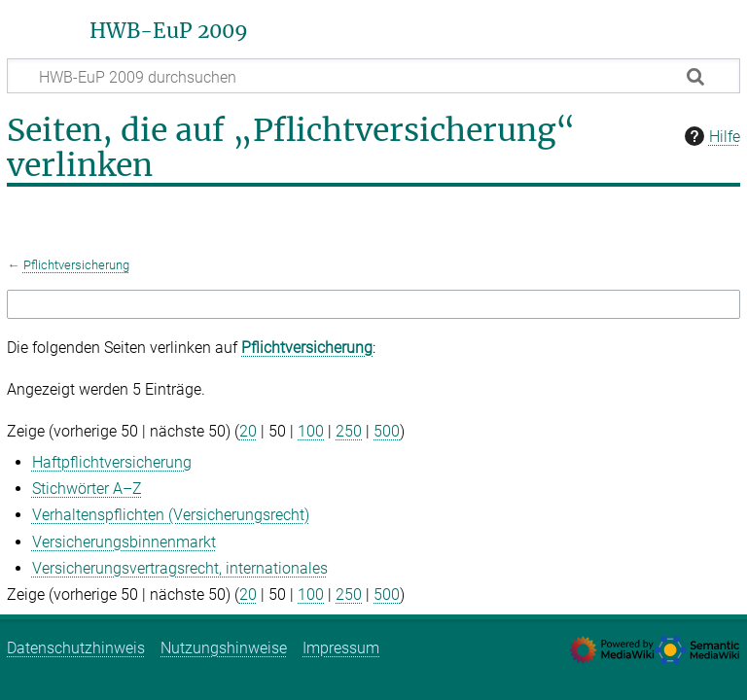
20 (248, 431)
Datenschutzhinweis (76, 648)
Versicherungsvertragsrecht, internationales (180, 568)
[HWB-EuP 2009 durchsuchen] (373, 76)
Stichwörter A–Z (87, 489)
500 (387, 431)
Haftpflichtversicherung (112, 462)
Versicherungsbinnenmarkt (124, 542)
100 (311, 431)
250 (349, 431)
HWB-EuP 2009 (169, 31)
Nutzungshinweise (224, 648)
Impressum (341, 648)
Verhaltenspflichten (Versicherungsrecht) (171, 515)
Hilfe (710, 136)
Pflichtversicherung (76, 265)
